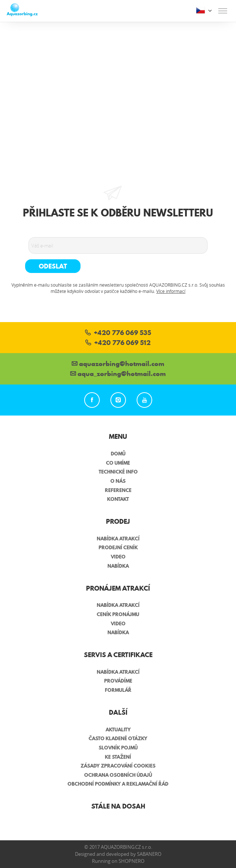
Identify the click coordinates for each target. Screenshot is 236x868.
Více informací (171, 291)
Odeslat (53, 266)
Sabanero (149, 854)
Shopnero (131, 861)
